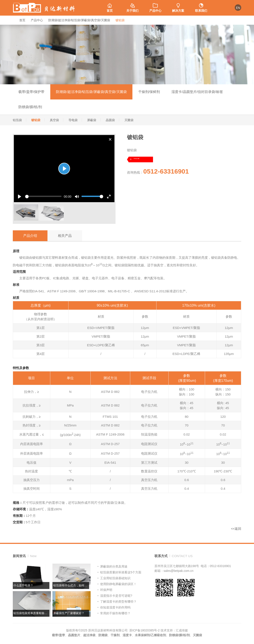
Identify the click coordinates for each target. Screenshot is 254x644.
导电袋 (73, 120)
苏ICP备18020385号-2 (145, 630)
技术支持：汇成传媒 (174, 630)
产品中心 (155, 6)
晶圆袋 (110, 120)
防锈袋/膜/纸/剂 (30, 107)
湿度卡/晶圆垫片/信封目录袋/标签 (197, 92)
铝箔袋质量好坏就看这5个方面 (121, 572)
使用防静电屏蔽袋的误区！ (118, 584)
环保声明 (106, 590)
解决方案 (178, 6)
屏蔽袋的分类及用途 (114, 566)
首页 (110, 6)
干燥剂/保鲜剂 (149, 92)
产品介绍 (30, 236)
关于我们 (133, 6)
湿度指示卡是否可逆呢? (116, 596)
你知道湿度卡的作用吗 (115, 607)
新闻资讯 (25, 556)
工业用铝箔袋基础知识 (115, 578)
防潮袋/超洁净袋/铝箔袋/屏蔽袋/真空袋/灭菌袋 (79, 20)
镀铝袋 (120, 20)
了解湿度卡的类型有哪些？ (118, 602)
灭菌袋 (129, 120)
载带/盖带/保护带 (32, 92)
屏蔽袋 (92, 120)
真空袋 (54, 120)
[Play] (64, 169)
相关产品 (65, 236)
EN (238, 8)
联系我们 (201, 6)
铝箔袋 (17, 120)
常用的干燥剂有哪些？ (115, 613)
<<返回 (236, 529)
